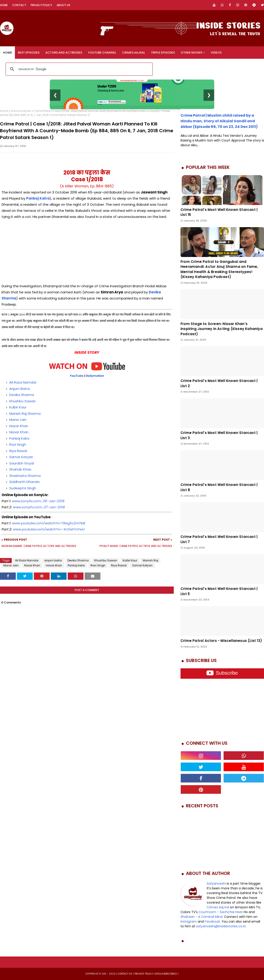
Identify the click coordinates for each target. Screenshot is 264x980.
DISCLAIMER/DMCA (166, 974)
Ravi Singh (18, 444)
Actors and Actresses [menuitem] (64, 53)
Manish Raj (151, 560)
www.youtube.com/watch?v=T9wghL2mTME (49, 523)
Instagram (189, 921)
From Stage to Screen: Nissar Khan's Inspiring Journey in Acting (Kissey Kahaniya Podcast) (222, 329)
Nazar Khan (19, 426)
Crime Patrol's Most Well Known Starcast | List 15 (219, 212)
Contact (19, 5)
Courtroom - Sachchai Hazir (221, 912)
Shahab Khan (20, 469)
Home (4, 5)
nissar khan (54, 565)
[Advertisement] (87, 251)
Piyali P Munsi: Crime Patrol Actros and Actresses (136, 546)
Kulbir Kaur (18, 407)
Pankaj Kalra (19, 438)
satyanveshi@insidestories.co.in (221, 926)
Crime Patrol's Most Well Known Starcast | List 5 (219, 591)
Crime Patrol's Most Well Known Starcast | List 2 (219, 383)
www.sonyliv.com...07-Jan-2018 (39, 507)
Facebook (212, 921)
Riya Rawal (18, 451)
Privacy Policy (41, 5)
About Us (63, 5)
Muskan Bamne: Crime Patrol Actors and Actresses (39, 546)
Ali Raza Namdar (23, 382)
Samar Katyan (21, 111)
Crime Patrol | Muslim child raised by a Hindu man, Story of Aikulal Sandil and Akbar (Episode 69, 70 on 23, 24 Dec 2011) (219, 121)
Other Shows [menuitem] (191, 53)
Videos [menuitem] (216, 53)
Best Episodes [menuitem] (29, 53)
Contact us (125, 974)
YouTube (76, 376)
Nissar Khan (19, 432)
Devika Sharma (22, 395)
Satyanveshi (216, 883)
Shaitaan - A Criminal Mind (201, 917)
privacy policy (144, 974)
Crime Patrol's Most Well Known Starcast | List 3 (219, 435)
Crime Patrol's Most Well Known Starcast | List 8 (219, 487)
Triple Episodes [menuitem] (163, 53)
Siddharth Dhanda (24, 482)
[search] (79, 69)
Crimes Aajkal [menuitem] (134, 53)
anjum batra (53, 560)
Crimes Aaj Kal (218, 907)
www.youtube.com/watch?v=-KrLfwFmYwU (49, 529)
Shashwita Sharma (25, 476)
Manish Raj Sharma (25, 413)
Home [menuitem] (7, 53)
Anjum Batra (20, 389)
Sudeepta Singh (23, 488)
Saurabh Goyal (22, 463)
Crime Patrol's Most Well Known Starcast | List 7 (219, 539)
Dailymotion (95, 376)
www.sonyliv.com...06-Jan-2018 (38, 501)
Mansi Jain (18, 420)
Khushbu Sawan (22, 401)
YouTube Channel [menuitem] (102, 53)
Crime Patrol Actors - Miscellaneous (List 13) (221, 641)
